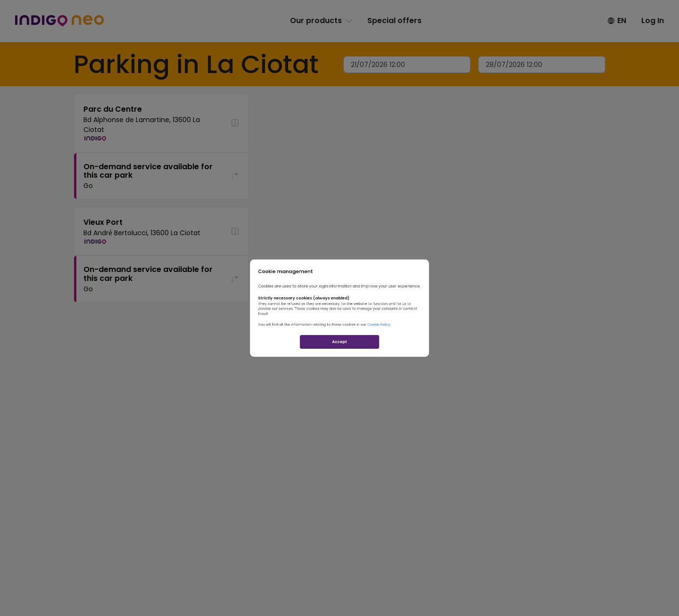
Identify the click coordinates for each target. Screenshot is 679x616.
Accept (340, 372)
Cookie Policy (414, 339)
